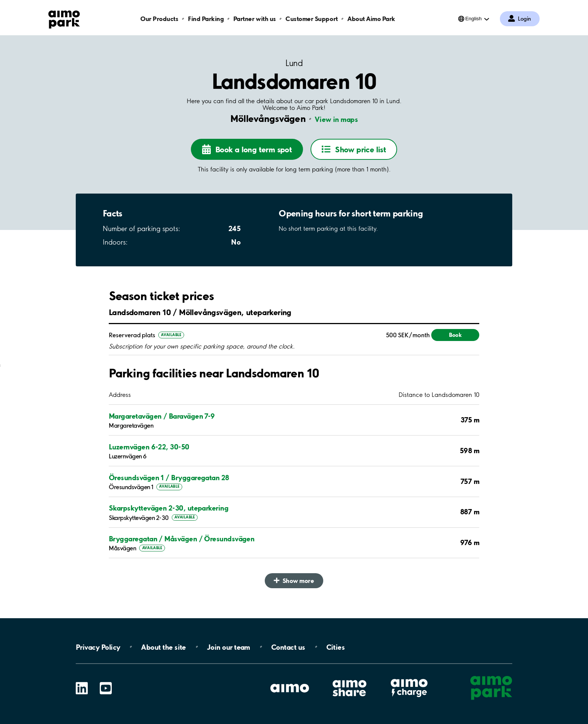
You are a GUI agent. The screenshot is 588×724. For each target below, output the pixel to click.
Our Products (159, 19)
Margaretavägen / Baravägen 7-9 (162, 416)
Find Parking (206, 19)
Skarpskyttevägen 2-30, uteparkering (169, 508)
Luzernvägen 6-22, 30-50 (149, 447)
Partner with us (255, 19)
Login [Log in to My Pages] (524, 19)
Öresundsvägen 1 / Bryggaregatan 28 (169, 478)
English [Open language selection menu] (474, 19)
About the (163, 647)
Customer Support (311, 19)
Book (455, 335)
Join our (229, 647)
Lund (294, 63)
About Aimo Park (371, 19)
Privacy (98, 647)
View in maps (336, 119)
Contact (288, 647)
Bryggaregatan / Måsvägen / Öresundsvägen (181, 539)
